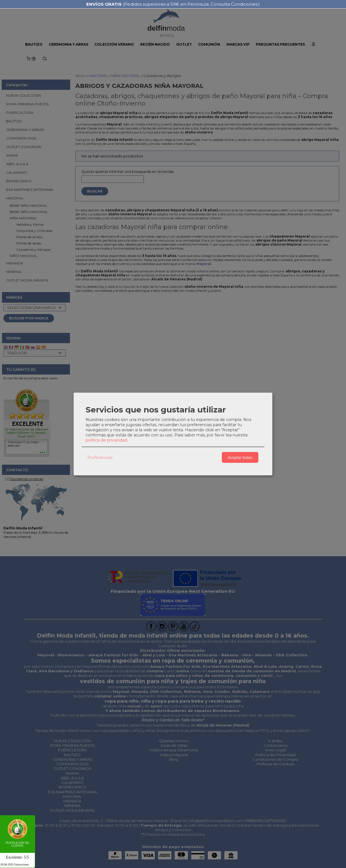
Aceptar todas (240, 457)
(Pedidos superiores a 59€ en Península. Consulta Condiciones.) (173, 4)
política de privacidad (106, 440)
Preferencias (100, 457)
